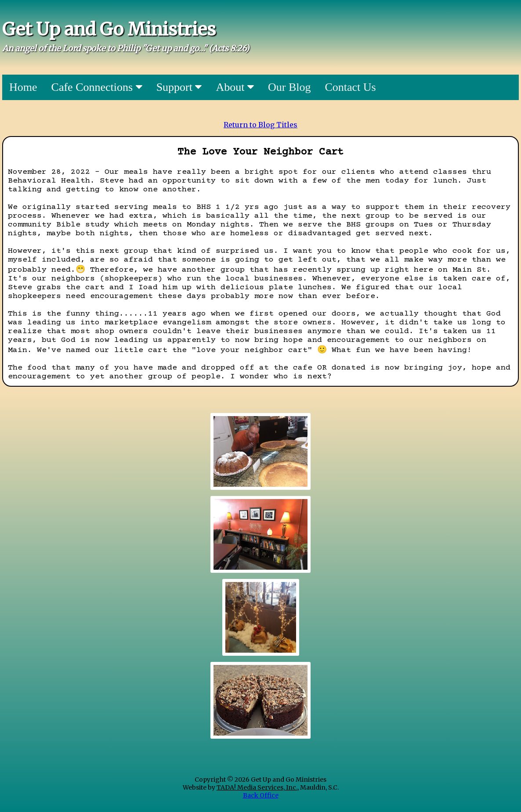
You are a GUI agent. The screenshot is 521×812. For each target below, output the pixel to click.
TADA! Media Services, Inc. (257, 787)
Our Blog (289, 87)
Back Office (261, 795)
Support (179, 87)
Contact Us (350, 87)
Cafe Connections (97, 87)
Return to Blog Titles (260, 125)
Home (23, 87)
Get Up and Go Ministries (109, 29)
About (235, 87)
